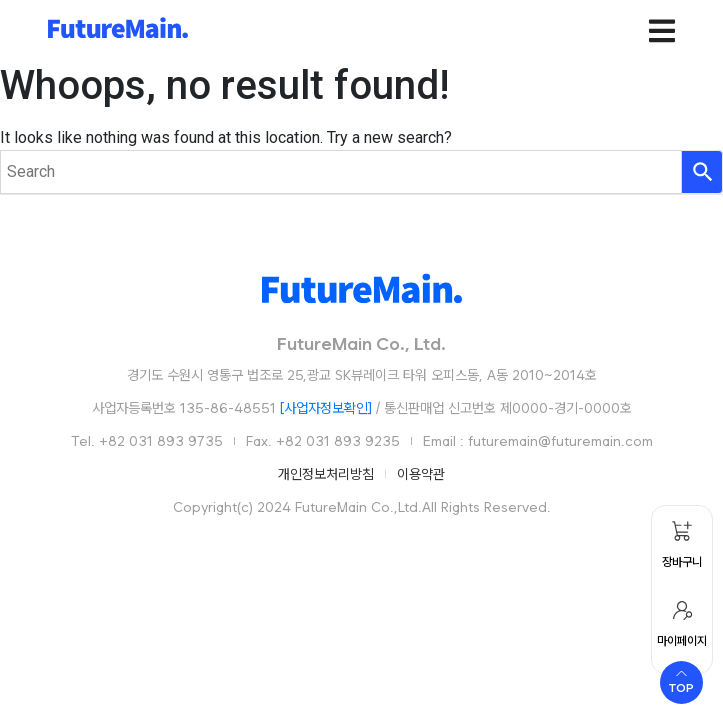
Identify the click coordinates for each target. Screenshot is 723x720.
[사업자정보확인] (326, 408)
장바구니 (684, 562)
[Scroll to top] (681, 682)
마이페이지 (684, 641)
